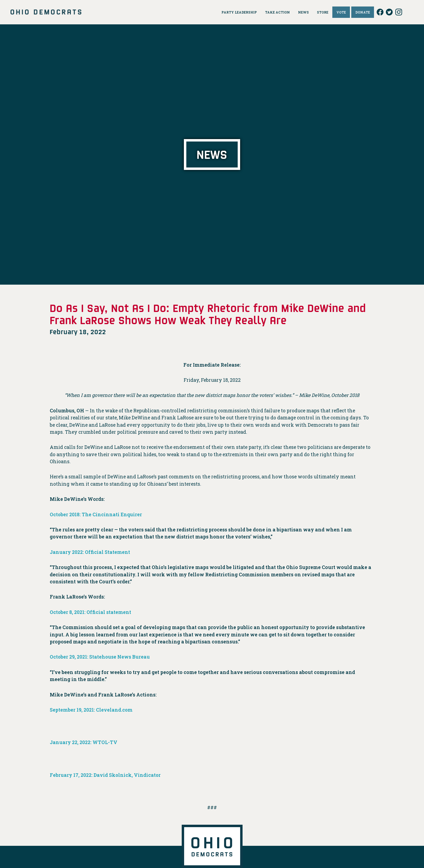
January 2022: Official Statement (90, 552)
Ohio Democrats (46, 12)
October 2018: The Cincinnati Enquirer (96, 514)
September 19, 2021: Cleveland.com (91, 710)
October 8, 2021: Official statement (91, 612)
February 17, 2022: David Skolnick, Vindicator (105, 775)
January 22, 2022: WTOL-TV (84, 742)
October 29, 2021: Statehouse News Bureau (101, 657)
